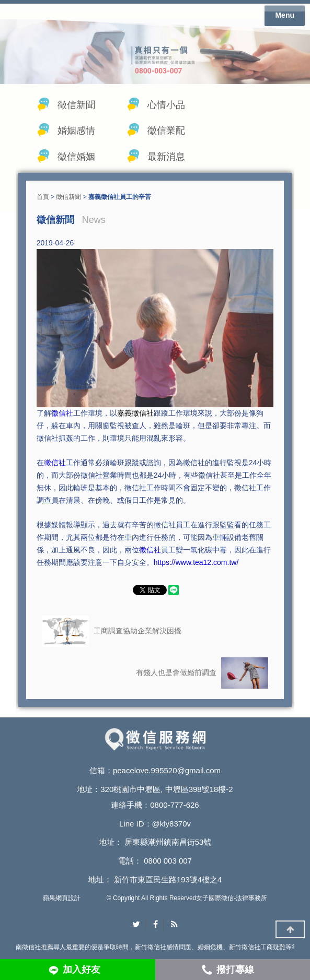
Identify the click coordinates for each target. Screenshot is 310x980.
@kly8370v (171, 824)
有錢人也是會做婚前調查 (202, 673)
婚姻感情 (76, 131)
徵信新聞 (76, 105)
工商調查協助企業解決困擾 (112, 631)
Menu (285, 15)
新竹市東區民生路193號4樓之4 (168, 879)
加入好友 (82, 970)
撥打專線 (235, 970)
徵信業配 (166, 131)
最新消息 (166, 157)
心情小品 (166, 105)
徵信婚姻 (76, 157)
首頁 (43, 197)
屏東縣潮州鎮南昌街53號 (168, 842)
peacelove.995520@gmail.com (167, 770)
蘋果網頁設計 (62, 898)
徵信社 (62, 413)
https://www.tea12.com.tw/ (196, 562)
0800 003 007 (168, 861)
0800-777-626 (174, 805)
